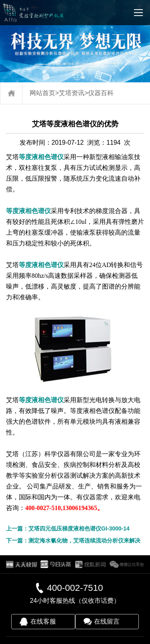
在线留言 (107, 621)
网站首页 (42, 93)
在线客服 (43, 621)
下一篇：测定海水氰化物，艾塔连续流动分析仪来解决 (73, 540)
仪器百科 (101, 93)
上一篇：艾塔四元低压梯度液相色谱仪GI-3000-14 (68, 528)
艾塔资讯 (72, 93)
